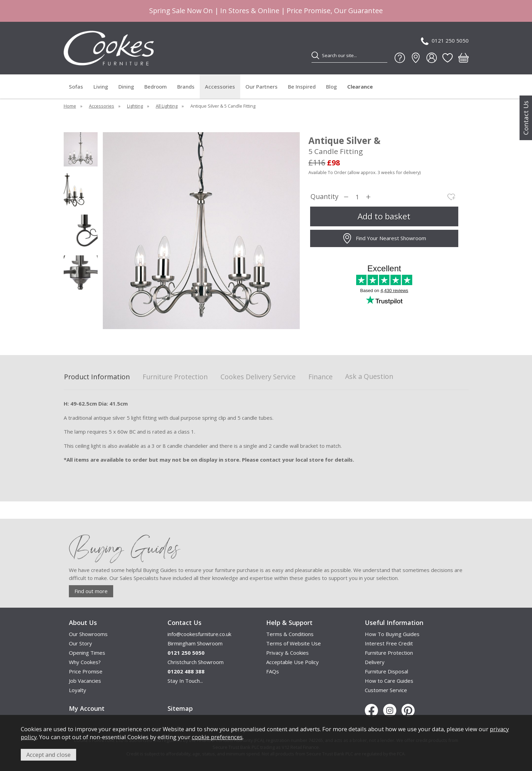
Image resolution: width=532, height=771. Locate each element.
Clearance (360, 87)
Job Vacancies (85, 681)
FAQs (273, 671)
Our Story (80, 643)
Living (101, 87)
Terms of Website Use (294, 643)
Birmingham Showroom (195, 643)
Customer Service (386, 690)
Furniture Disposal (386, 671)
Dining (126, 87)
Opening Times (87, 653)
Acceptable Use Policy (292, 662)
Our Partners (262, 87)
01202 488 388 (186, 671)
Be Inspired (302, 87)
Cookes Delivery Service (258, 377)
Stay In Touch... (185, 681)
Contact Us (526, 118)
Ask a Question (369, 376)
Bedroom (156, 87)
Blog (331, 87)
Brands (186, 87)
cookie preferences (217, 737)
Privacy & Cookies (287, 653)
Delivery (375, 662)
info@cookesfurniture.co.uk (199, 634)
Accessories (220, 87)
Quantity (324, 197)
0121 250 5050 (445, 41)
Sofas (76, 87)
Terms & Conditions (290, 634)
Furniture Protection (175, 377)
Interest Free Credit (389, 643)
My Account (87, 708)
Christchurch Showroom (196, 662)
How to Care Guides (389, 681)
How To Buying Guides (392, 634)
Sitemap (180, 708)
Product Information (97, 377)
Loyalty (78, 690)
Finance (321, 377)
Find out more (91, 591)
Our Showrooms (88, 634)
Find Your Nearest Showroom (384, 238)
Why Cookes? (85, 662)
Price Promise (86, 671)
